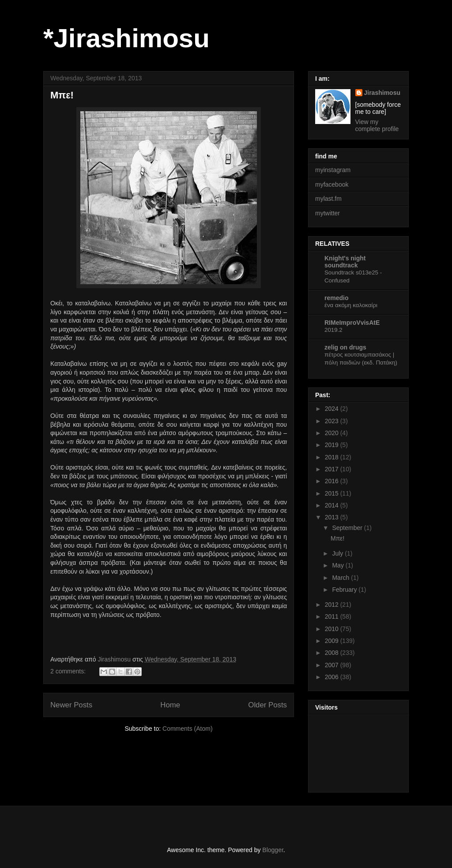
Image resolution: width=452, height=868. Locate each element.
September (348, 528)
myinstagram (333, 170)
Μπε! (62, 95)
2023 (333, 421)
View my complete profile (377, 125)
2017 (333, 469)
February (345, 590)
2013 (333, 517)
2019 (333, 445)
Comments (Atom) (188, 729)
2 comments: (69, 671)
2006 (333, 677)
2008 (333, 653)
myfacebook (332, 184)
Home (170, 705)
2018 (333, 457)
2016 (333, 481)
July (338, 553)
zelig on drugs (345, 347)
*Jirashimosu (126, 38)
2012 (333, 605)
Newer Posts (71, 705)
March (341, 578)
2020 (333, 433)
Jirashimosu (382, 93)
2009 (333, 641)
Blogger (273, 850)
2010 (333, 629)
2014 (333, 505)
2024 (333, 409)
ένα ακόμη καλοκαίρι (351, 305)
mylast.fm (328, 199)
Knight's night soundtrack (345, 262)
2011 (333, 616)
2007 (333, 665)
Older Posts (267, 705)
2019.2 (333, 330)
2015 (333, 493)
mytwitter (328, 213)
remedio (336, 298)
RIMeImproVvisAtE (352, 323)
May (339, 565)
